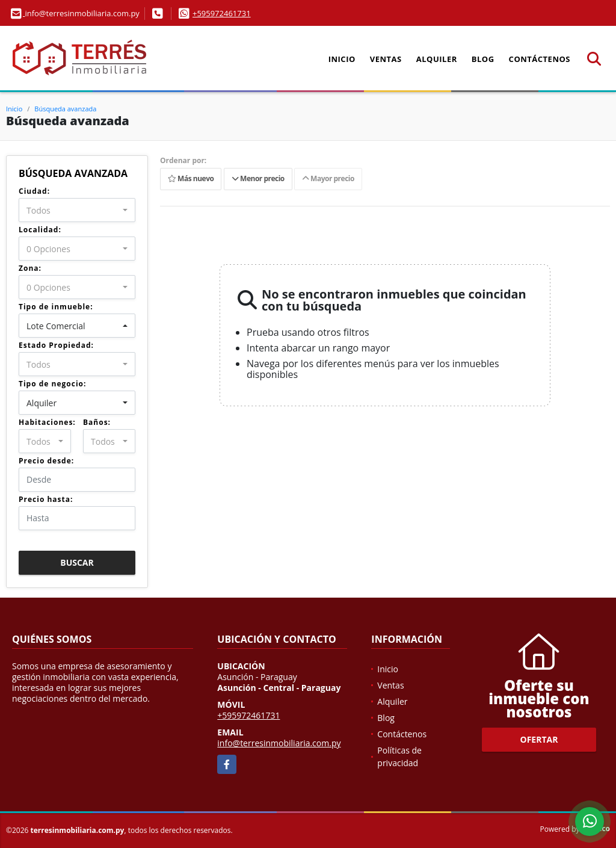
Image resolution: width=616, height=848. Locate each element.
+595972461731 (222, 13)
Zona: (30, 268)
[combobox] (77, 210)
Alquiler (437, 59)
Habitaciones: (47, 422)
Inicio (342, 59)
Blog (483, 59)
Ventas (386, 59)
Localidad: (40, 230)
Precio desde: (46, 461)
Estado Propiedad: (56, 345)
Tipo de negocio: (52, 384)
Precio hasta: (46, 499)
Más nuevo (191, 179)
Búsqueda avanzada (65, 109)
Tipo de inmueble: (56, 307)
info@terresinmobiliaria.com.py (279, 743)
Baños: (97, 422)
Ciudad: (34, 191)
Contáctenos (540, 59)
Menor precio (258, 179)
